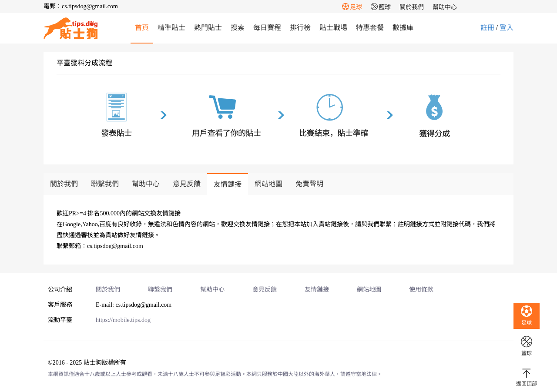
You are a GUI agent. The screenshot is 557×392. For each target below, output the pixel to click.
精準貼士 (171, 28)
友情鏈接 (228, 184)
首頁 (142, 28)
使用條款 (421, 290)
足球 (352, 7)
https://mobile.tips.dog (123, 320)
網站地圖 (268, 184)
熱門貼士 (208, 28)
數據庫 (403, 28)
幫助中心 (445, 7)
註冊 (487, 28)
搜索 (238, 28)
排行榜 (300, 28)
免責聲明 (309, 184)
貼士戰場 (333, 28)
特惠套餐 (370, 28)
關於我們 (412, 7)
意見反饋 (187, 184)
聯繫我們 (105, 184)
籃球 (381, 7)
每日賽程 (267, 28)
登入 (507, 28)
